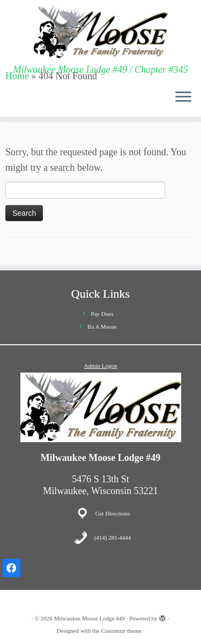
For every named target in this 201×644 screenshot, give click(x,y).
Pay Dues (102, 314)
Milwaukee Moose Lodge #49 (90, 618)
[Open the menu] (183, 97)
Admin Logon (100, 366)
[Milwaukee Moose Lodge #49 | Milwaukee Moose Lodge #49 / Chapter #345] (100, 32)
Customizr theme (121, 631)
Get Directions (113, 513)
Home (17, 76)
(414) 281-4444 (113, 537)
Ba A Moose (102, 327)
